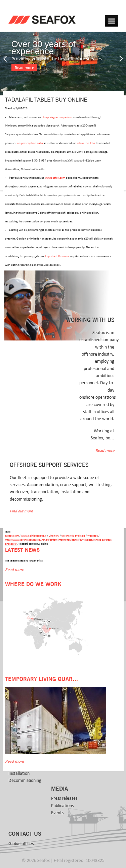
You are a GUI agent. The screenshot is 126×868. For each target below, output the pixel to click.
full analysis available (73, 536)
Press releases (64, 798)
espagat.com (12, 536)
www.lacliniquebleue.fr (34, 536)
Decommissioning (25, 781)
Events (57, 813)
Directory (54, 536)
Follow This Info (85, 143)
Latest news (22, 550)
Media (59, 789)
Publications (62, 806)
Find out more (21, 511)
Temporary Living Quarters (45, 679)
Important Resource (57, 256)
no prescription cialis (30, 143)
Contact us (25, 834)
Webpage (93, 536)
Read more (24, 68)
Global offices (21, 844)
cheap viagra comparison (57, 117)
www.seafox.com (55, 178)
